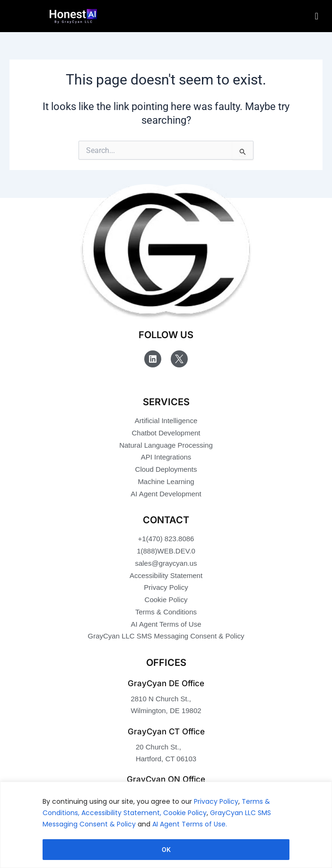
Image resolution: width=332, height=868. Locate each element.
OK (166, 850)
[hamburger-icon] (317, 16)
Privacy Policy (216, 801)
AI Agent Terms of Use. (190, 824)
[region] (166, 825)
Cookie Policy (185, 813)
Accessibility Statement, (121, 813)
